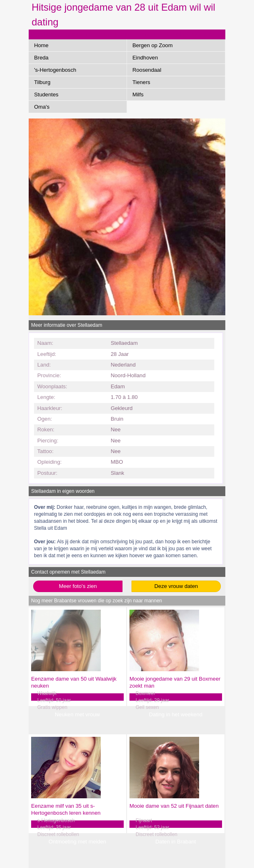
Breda (41, 58)
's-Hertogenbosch (55, 70)
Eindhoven (145, 58)
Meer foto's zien (78, 586)
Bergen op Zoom (152, 45)
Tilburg (42, 82)
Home (41, 45)
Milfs (138, 95)
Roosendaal (147, 70)
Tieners (141, 82)
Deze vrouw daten (176, 586)
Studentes (46, 95)
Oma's (42, 107)
